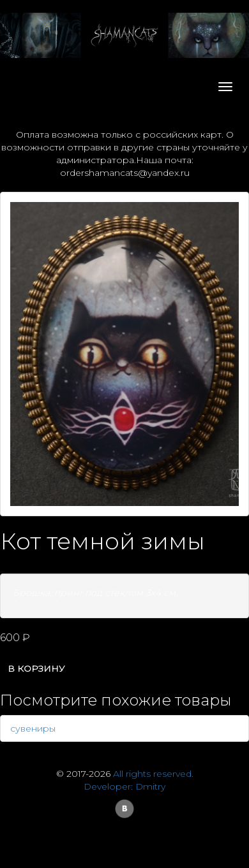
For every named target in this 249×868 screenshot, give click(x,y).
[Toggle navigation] (225, 87)
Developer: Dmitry (124, 786)
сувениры (33, 728)
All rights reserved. (153, 774)
